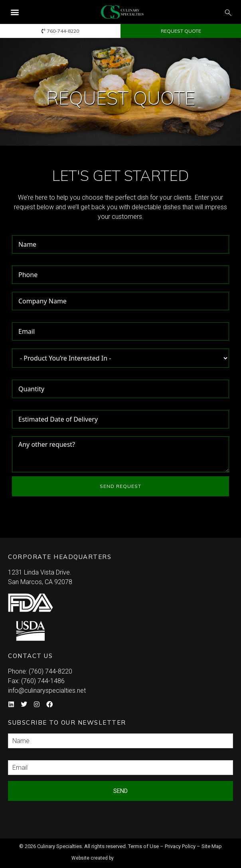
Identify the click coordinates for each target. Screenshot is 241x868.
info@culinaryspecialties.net (47, 691)
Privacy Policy (180, 846)
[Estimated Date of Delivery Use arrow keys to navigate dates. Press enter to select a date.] (120, 419)
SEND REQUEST (120, 486)
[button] (15, 12)
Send (120, 791)
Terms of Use (143, 846)
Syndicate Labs (143, 855)
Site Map (212, 846)
